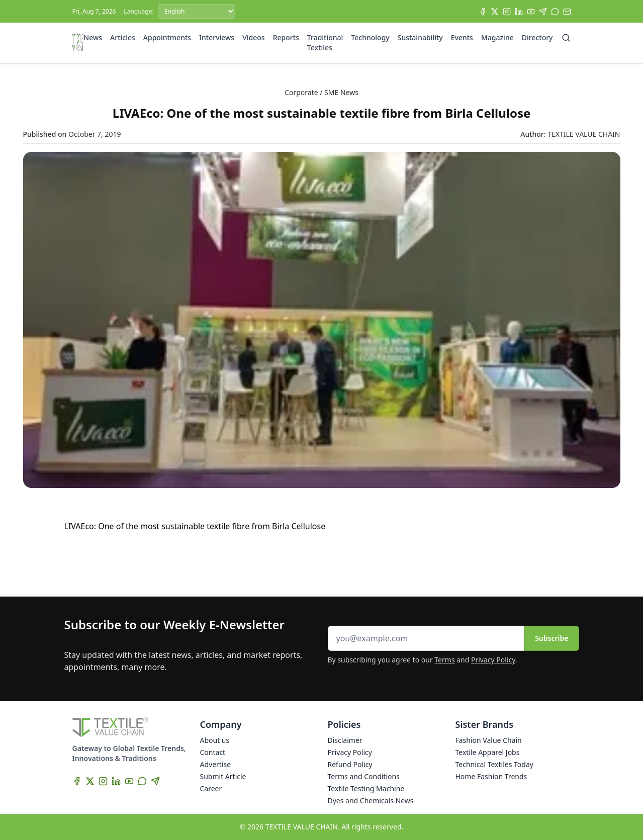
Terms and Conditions (364, 776)
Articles (123, 37)
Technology (370, 37)
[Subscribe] (567, 12)
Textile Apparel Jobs (488, 752)
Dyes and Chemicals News (371, 801)
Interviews (217, 37)
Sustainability (420, 37)
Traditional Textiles (325, 43)
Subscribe (552, 638)
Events (462, 37)
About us (215, 740)
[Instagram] (507, 12)
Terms (444, 660)
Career (211, 788)
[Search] (566, 38)
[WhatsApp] (555, 12)
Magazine (497, 37)
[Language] (197, 11)
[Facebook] (483, 12)
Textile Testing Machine (366, 788)
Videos (253, 37)
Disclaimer (345, 740)
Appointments (167, 37)
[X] (495, 12)
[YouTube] (531, 12)
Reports (286, 37)
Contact (213, 752)
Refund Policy (350, 764)
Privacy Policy (493, 660)
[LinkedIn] (519, 12)
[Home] (78, 43)
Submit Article (223, 776)
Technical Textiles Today (494, 764)
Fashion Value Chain (489, 740)
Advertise (216, 764)
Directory (537, 37)
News (93, 37)
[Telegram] (543, 12)
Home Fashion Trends (491, 776)
